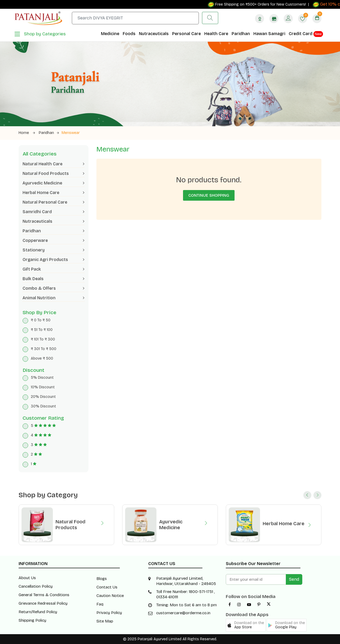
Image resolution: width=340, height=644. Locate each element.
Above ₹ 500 (42, 358)
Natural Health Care (54, 164)
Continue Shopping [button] (209, 195)
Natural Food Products (54, 173)
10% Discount (43, 387)
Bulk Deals (54, 279)
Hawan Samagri (269, 34)
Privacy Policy (109, 613)
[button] (246, 625)
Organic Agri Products (54, 260)
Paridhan (241, 34)
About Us (27, 578)
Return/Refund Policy (38, 612)
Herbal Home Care (54, 193)
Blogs (102, 579)
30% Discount (43, 406)
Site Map (105, 621)
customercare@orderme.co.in (183, 613)
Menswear (71, 133)
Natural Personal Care (54, 202)
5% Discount (42, 378)
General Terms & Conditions (44, 595)
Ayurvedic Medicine (54, 183)
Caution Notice (110, 596)
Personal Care (186, 34)
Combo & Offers (54, 288)
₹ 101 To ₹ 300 (43, 339)
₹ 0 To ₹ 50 (41, 320)
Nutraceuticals (154, 34)
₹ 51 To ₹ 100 (42, 330)
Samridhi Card (54, 212)
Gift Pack (54, 269)
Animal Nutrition (54, 298)
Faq (100, 604)
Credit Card (306, 34)
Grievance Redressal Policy (43, 603)
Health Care (216, 34)
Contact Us (107, 587)
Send (294, 579)
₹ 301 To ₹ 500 (44, 349)
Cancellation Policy (36, 586)
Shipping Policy (32, 620)
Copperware (54, 240)
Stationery (54, 250)
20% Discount (43, 397)
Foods (129, 34)
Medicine (110, 34)
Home (27, 133)
